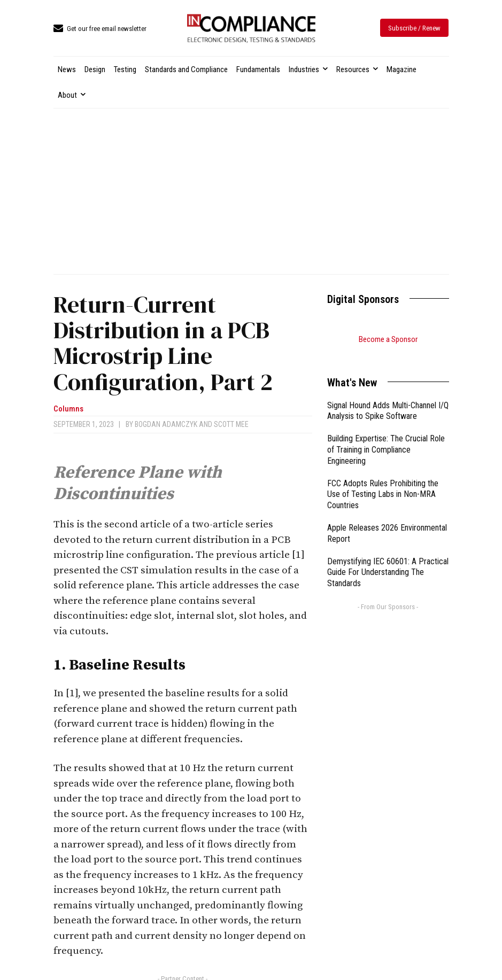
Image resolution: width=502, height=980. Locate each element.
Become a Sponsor (388, 339)
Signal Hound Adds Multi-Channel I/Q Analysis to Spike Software (388, 398)
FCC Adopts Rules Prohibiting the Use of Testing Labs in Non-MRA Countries (383, 481)
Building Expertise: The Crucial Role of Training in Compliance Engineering (386, 436)
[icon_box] (100, 29)
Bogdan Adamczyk (166, 424)
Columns (68, 409)
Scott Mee (231, 424)
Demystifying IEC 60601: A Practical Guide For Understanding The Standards (388, 559)
